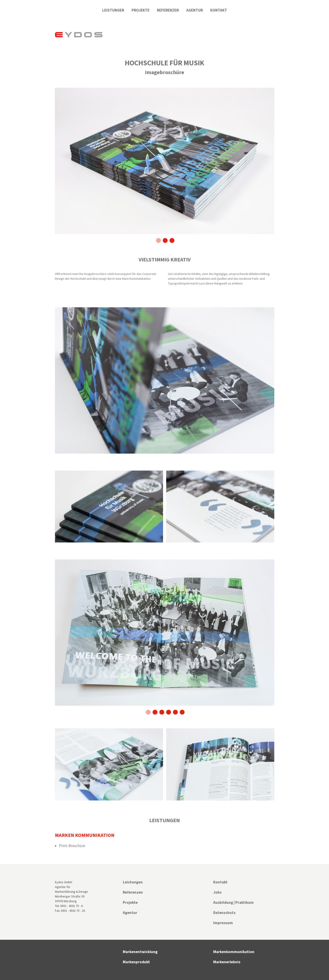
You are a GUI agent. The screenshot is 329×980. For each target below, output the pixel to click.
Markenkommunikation (234, 952)
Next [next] (278, 165)
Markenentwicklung (140, 952)
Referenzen (168, 10)
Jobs (217, 892)
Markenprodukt (136, 962)
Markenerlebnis (227, 962)
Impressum (223, 923)
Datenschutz (224, 913)
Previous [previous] (52, 165)
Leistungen (113, 10)
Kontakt (219, 10)
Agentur (195, 10)
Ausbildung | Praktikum (233, 902)
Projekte (141, 10)
